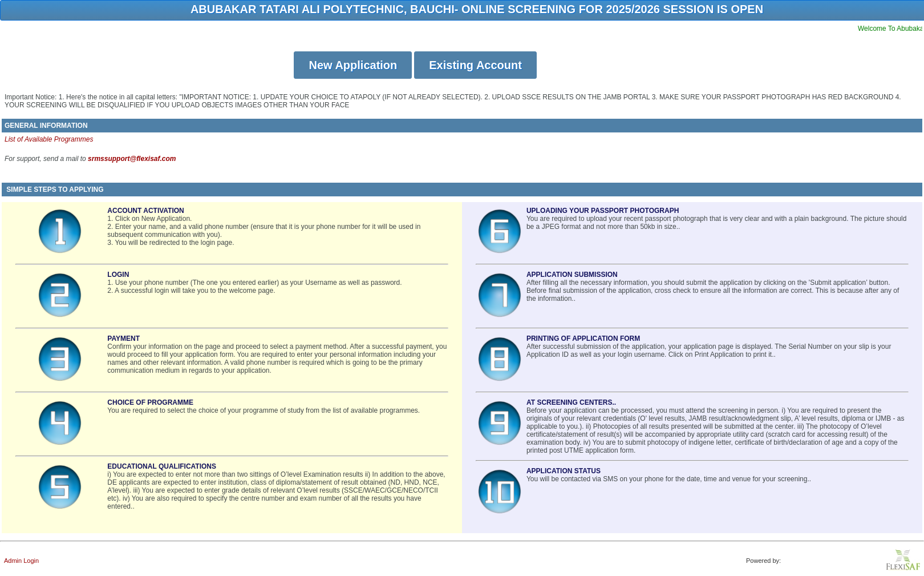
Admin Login (21, 561)
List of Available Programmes (49, 139)
